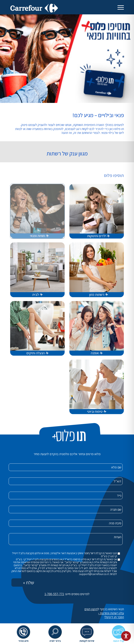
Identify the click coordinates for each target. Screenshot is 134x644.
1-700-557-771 (54, 594)
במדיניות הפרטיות (98, 568)
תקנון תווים (91, 609)
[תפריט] (121, 8)
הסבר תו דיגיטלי (114, 617)
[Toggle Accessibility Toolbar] (126, 636)
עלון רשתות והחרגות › (111, 613)
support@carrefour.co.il (94, 574)
